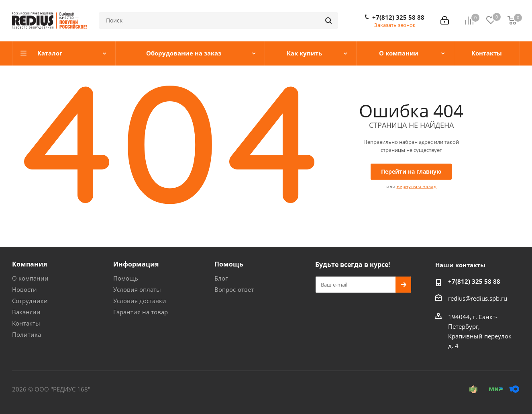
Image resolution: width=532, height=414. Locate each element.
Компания (30, 264)
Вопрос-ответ (234, 289)
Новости (24, 289)
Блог (221, 278)
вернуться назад (417, 186)
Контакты (26, 323)
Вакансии (26, 312)
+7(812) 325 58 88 (398, 17)
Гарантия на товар (141, 312)
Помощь (126, 278)
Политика (26, 334)
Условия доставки (140, 301)
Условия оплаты (137, 289)
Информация (136, 264)
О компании (30, 278)
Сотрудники (30, 301)
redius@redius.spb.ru (478, 298)
